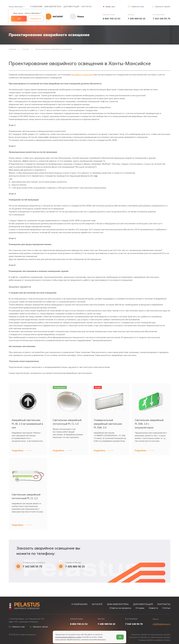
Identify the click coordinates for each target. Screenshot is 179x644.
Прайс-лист (110, 7)
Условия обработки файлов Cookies (154, 640)
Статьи (166, 608)
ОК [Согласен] (120, 637)
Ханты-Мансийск (16, 7)
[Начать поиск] (75, 17)
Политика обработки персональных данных (150, 634)
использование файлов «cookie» (68, 637)
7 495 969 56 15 (137, 19)
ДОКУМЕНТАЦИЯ (71, 7)
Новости (153, 608)
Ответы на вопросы (120, 608)
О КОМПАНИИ (36, 7)
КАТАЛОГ (97, 604)
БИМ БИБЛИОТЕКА (53, 7)
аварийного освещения (83, 76)
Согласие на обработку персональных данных (149, 637)
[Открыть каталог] (56, 17)
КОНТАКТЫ (86, 7)
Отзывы (140, 608)
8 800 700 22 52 (112, 19)
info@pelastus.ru (161, 624)
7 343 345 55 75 (162, 19)
